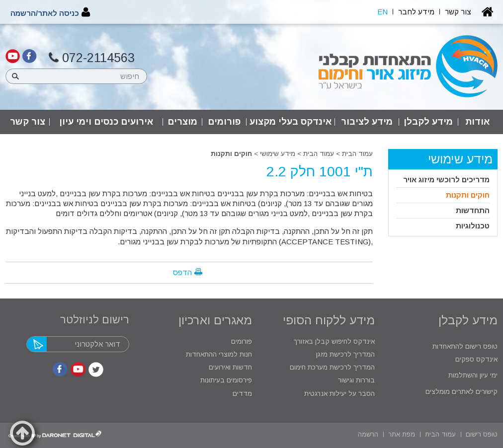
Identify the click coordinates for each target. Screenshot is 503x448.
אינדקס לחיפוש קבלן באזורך (334, 341)
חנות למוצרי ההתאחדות (218, 354)
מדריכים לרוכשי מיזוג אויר (446, 180)
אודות (477, 122)
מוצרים (182, 122)
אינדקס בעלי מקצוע (291, 122)
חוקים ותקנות (231, 154)
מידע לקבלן (428, 122)
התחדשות (473, 210)
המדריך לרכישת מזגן (345, 354)
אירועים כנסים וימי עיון (106, 122)
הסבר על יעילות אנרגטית (339, 394)
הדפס (182, 272)
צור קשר (28, 122)
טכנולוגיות (473, 226)
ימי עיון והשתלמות (472, 375)
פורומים (224, 122)
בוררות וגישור (355, 380)
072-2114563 (92, 58)
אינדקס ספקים (475, 359)
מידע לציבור (367, 122)
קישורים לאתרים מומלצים (461, 392)
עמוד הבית (357, 154)
